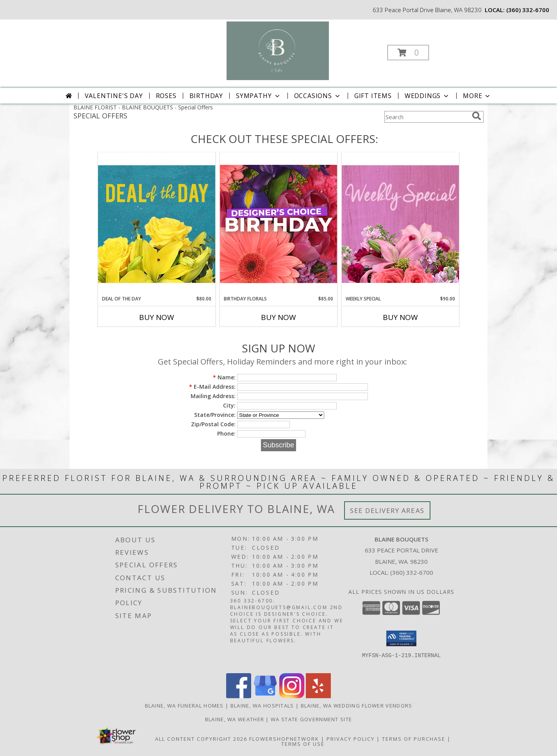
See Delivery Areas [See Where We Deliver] (387, 510)
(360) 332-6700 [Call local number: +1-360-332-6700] (528, 10)
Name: (224, 377)
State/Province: (215, 415)
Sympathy (258, 96)
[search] (477, 116)
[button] (408, 53)
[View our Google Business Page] (265, 696)
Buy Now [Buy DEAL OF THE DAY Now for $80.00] (157, 317)
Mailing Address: (213, 396)
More (477, 96)
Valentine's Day (114, 96)
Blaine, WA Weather (235, 719)
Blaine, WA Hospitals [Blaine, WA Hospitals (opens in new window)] (262, 706)
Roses (166, 96)
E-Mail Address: (212, 387)
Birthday (206, 96)
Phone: (226, 433)
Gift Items (373, 96)
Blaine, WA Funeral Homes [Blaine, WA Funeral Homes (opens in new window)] (184, 706)
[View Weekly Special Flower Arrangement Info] (400, 224)
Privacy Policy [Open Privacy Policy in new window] (351, 739)
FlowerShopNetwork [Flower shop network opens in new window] (284, 739)
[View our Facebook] (239, 696)
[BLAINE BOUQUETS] (278, 50)
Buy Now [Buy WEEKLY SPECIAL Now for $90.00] (400, 317)
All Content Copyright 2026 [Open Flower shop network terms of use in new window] (201, 739)
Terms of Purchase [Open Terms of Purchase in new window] (414, 739)
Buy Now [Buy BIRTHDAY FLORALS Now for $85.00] (278, 317)
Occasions (318, 96)
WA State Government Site (311, 719)
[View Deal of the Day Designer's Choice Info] (157, 224)
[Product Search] (427, 117)
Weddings (427, 96)
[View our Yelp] (318, 696)
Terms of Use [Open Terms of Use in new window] (303, 744)
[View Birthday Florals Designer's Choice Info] (278, 224)
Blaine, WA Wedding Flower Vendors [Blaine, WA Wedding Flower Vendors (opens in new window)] (357, 706)
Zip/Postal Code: (213, 424)
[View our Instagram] (292, 696)
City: (229, 405)
